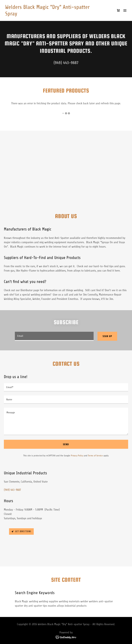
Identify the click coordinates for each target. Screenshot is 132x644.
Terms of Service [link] (95, 456)
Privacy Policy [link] (77, 456)
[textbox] (54, 336)
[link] (47, 14)
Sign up (107, 336)
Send (66, 444)
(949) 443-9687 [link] (66, 63)
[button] (125, 10)
